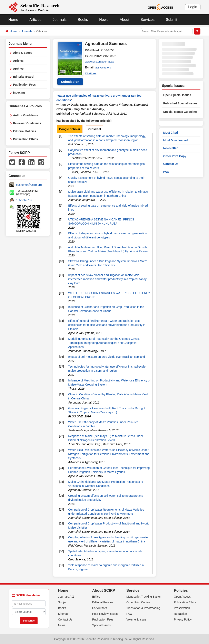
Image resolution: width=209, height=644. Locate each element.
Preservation (182, 608)
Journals (60, 20)
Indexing (19, 93)
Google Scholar (69, 129)
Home (13, 20)
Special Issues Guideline (180, 112)
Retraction (180, 614)
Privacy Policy (183, 619)
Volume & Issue (136, 619)
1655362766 (24, 200)
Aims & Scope (23, 53)
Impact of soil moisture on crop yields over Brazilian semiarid (107, 357)
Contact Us (171, 164)
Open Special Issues (177, 95)
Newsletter (171, 148)
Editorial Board (23, 77)
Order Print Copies (138, 602)
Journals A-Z (66, 597)
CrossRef (95, 129)
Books (83, 20)
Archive (18, 69)
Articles (35, 20)
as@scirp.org (104, 67)
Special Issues (101, 625)
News (104, 20)
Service (133, 590)
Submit (171, 20)
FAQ (166, 172)
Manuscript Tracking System (144, 597)
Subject (63, 602)
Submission (70, 82)
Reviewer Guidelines (27, 123)
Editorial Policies (25, 131)
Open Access (182, 597)
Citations (91, 73)
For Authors (100, 608)
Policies (181, 590)
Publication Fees (24, 85)
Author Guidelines (25, 115)
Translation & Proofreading (143, 608)
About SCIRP (104, 590)
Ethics (96, 597)
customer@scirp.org (29, 185)
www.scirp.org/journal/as (100, 62)
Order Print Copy (175, 156)
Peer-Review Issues (105, 614)
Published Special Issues (180, 103)
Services (147, 20)
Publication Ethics (25, 139)
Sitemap (63, 614)
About (124, 20)
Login (193, 7)
